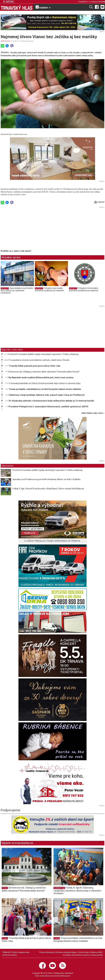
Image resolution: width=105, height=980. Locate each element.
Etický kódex (84, 952)
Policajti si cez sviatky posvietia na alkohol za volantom (50, 289)
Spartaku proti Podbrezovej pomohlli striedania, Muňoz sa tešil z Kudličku (46, 479)
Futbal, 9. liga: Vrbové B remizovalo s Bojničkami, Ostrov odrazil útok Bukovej (48, 489)
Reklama (94, 952)
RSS (100, 952)
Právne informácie (47, 952)
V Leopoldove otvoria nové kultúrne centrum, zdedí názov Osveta (39, 360)
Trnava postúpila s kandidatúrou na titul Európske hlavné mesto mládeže (45, 389)
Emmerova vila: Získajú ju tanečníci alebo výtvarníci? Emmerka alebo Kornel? (44, 372)
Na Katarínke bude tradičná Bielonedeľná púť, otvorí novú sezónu (41, 378)
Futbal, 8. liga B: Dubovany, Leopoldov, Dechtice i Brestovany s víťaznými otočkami (77, 890)
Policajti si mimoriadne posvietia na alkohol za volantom (84, 289)
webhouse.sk (65, 976)
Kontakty (66, 955)
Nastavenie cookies (80, 955)
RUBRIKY (43, 7)
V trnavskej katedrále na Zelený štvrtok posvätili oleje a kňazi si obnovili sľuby (44, 383)
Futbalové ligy (59, 888)
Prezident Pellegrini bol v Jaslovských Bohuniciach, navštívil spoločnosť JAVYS (48, 407)
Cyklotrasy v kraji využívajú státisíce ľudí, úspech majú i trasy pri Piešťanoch (47, 395)
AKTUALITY (5, 41)
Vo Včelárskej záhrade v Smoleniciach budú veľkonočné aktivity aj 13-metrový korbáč (51, 401)
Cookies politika (96, 955)
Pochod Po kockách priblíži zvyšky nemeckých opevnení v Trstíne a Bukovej (43, 354)
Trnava (5, 888)
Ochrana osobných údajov (66, 952)
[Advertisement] (25, 229)
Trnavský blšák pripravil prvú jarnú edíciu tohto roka (34, 366)
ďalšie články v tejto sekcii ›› (93, 413)
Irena (103, 2)
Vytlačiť (99, 202)
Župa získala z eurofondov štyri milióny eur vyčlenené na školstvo (17, 290)
